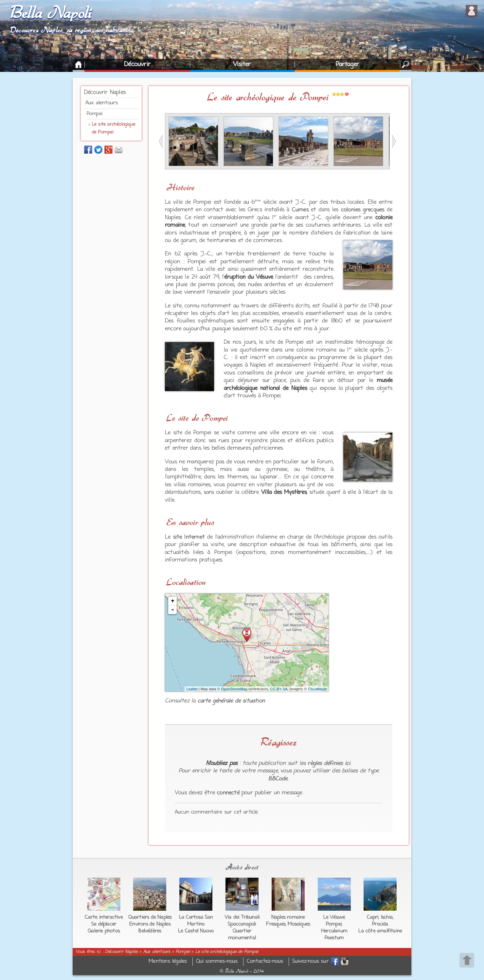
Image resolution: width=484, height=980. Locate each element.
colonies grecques (363, 210)
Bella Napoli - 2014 (242, 971)
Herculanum (334, 931)
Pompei (95, 114)
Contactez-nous (265, 962)
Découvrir (137, 64)
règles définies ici (329, 764)
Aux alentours (102, 103)
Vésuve (264, 277)
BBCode (278, 779)
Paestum (334, 938)
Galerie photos (104, 931)
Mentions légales (168, 962)
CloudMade (317, 689)
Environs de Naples (150, 924)
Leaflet (192, 689)
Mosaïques (299, 924)
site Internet (189, 537)
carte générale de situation (231, 701)
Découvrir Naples (105, 93)
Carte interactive (104, 917)
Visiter (242, 64)
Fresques (276, 924)
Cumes (300, 210)
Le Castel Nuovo (196, 931)
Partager (348, 64)
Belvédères (150, 931)
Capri (373, 917)
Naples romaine (288, 917)
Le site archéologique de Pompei (227, 952)
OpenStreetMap (234, 689)
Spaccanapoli (242, 924)
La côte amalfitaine (380, 931)
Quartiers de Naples (150, 917)
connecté (228, 793)
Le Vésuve (334, 917)
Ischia (387, 917)
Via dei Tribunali (242, 917)
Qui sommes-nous (217, 962)
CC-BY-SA (279, 689)
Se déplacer (104, 924)
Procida (380, 924)
